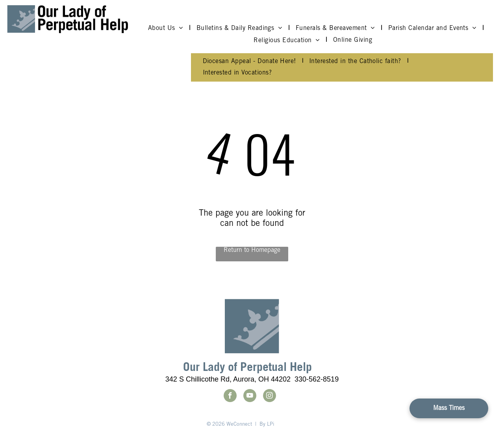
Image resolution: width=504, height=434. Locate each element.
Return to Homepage (252, 250)
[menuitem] (166, 28)
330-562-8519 (317, 379)
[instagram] (270, 397)
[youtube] (250, 397)
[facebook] (230, 397)
